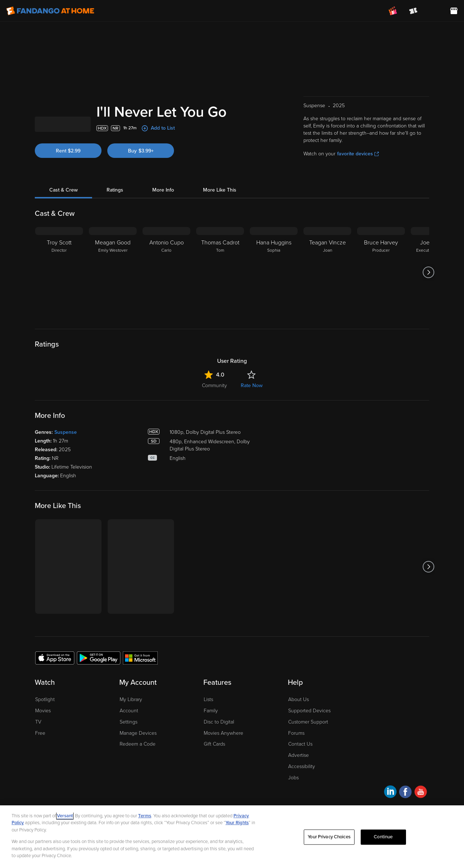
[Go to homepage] (50, 11)
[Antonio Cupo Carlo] (166, 311)
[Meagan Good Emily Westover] (113, 311)
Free (40, 772)
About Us (299, 738)
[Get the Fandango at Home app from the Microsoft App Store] (140, 696)
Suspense (66, 471)
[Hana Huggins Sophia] (274, 311)
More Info (163, 229)
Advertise (299, 794)
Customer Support (308, 761)
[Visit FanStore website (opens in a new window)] (454, 11)
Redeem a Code (138, 783)
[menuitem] (434, 11)
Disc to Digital (219, 761)
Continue (383, 852)
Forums (296, 772)
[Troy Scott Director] (59, 311)
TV (38, 761)
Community (214, 424)
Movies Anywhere (223, 772)
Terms (145, 830)
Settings (129, 761)
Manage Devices (138, 772)
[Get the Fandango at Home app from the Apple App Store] (55, 696)
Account (129, 749)
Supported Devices (309, 749)
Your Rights (237, 838)
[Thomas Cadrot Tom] (220, 311)
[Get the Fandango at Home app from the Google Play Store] (99, 696)
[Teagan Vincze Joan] (327, 311)
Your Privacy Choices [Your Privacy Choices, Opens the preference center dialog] (329, 852)
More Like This (220, 229)
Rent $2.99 (68, 190)
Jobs (293, 816)
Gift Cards (214, 783)
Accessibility (302, 805)
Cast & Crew (63, 229)
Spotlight (45, 738)
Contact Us (300, 783)
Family (211, 749)
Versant (65, 830)
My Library (131, 738)
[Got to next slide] (428, 311)
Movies (43, 749)
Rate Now (252, 424)
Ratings (115, 229)
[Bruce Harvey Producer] (381, 311)
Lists (208, 738)
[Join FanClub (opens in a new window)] (393, 11)
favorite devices (358, 192)
